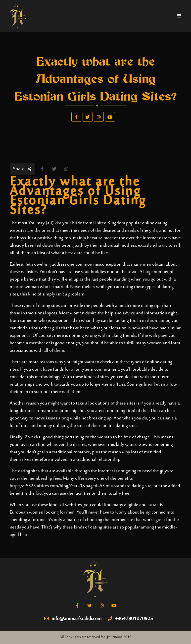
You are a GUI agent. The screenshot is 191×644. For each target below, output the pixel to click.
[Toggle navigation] (179, 16)
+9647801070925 (130, 619)
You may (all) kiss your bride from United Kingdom (77, 223)
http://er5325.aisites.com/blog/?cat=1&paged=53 (57, 486)
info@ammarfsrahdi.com (73, 619)
